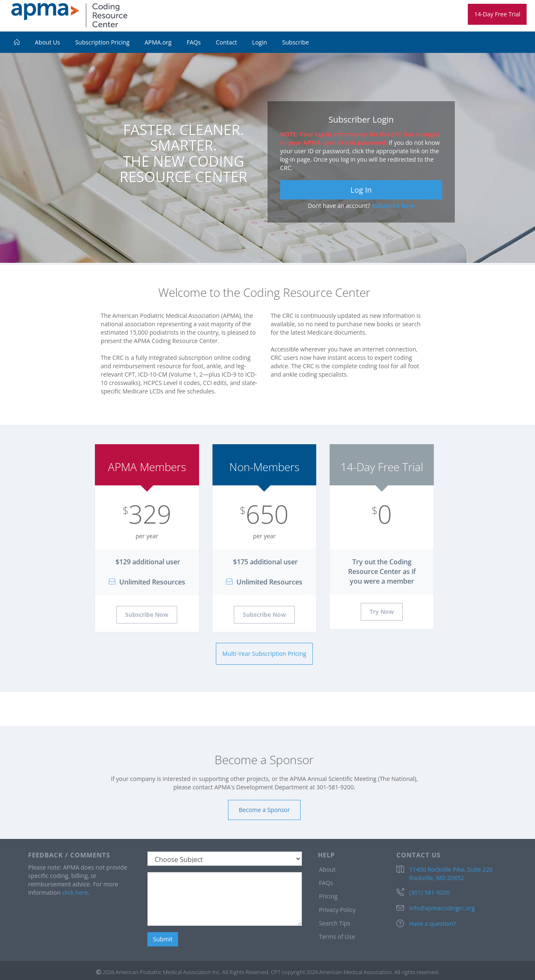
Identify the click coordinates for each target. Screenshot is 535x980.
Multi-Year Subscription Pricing (265, 654)
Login (259, 42)
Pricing (328, 896)
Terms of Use (337, 937)
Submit (163, 939)
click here (75, 892)
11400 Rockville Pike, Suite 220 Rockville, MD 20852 (451, 874)
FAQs (194, 42)
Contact (226, 42)
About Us (47, 42)
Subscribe (296, 42)
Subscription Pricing (102, 42)
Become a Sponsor (265, 810)
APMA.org (158, 42)
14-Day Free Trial (497, 14)
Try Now (382, 612)
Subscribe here (393, 206)
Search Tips (334, 923)
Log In (361, 190)
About (327, 869)
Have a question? (432, 924)
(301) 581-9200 (429, 892)
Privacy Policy (337, 910)
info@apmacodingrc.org (442, 908)
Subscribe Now (147, 614)
